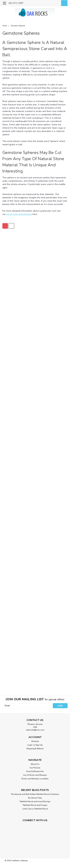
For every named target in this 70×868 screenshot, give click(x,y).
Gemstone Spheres (18, 26)
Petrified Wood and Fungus (35, 805)
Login (30, 745)
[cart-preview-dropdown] (64, 3)
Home (5, 26)
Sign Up (39, 745)
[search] (49, 4)
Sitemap (24, 861)
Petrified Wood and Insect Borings (35, 801)
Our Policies (35, 768)
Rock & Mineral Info (35, 771)
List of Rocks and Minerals (35, 775)
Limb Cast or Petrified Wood (35, 809)
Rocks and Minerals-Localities (35, 779)
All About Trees (35, 798)
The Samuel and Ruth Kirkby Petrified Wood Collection (35, 794)
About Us (35, 764)
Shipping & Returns (35, 749)
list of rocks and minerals (19, 214)
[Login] (56, 4)
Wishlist (35, 741)
